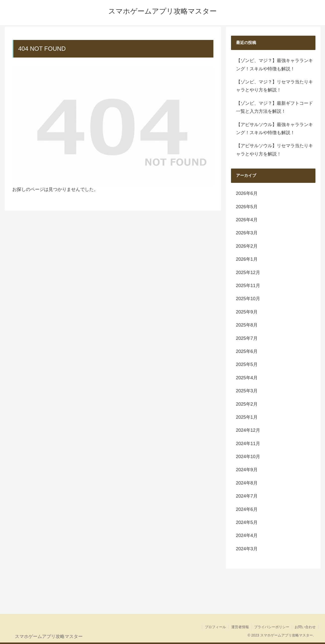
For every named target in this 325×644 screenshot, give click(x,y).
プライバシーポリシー (272, 627)
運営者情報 (240, 627)
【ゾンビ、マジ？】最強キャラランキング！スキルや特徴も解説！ (274, 65)
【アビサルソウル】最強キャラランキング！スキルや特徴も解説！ (274, 129)
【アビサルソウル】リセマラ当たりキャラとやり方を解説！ (274, 150)
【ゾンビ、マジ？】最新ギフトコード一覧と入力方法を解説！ (274, 107)
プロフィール (215, 627)
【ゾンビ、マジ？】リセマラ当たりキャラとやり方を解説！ (274, 86)
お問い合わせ (305, 627)
